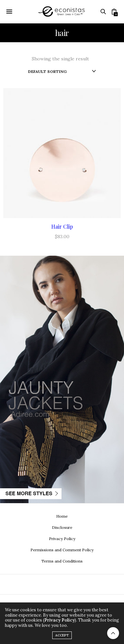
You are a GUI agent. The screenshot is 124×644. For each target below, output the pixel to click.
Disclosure (62, 527)
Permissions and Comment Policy (62, 550)
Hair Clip (62, 226)
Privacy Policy (62, 539)
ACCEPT (62, 635)
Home (62, 516)
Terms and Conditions (62, 561)
